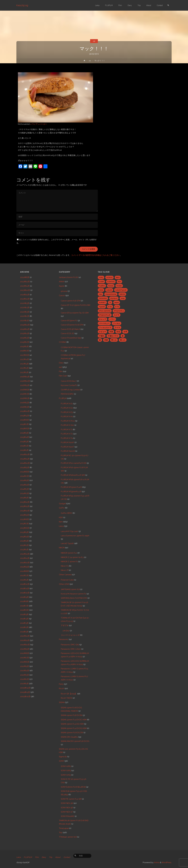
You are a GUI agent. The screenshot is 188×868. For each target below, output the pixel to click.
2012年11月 (25, 558)
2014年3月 (25, 489)
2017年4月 (25, 359)
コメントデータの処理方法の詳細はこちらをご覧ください (96, 255)
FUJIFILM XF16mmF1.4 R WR (73, 475)
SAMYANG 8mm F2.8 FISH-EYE (74, 598)
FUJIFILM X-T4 (67, 438)
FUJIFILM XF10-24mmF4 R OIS (74, 463)
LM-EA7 (66, 631)
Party (61, 684)
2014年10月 (25, 463)
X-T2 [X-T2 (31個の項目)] (117, 307)
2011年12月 (25, 584)
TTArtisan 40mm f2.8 (68, 837)
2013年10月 (25, 511)
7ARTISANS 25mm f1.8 (70, 589)
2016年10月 (25, 381)
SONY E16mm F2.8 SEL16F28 (73, 787)
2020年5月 (25, 303)
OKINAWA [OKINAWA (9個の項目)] (103, 298)
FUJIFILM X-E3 (67, 412)
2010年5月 (25, 666)
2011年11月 (25, 589)
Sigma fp (63, 757)
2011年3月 (24, 623)
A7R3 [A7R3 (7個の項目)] (101, 277)
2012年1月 (24, 580)
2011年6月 (24, 610)
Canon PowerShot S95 (71, 338)
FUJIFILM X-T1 (67, 430)
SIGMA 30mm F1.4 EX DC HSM (74, 720)
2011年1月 (24, 632)
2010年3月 (25, 675)
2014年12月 (25, 454)
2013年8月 (25, 519)
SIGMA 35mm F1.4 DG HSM (72, 724)
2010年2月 (25, 679)
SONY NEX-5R (67, 808)
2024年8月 (25, 277)
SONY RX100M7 (68, 816)
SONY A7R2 (66, 766)
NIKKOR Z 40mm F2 (69, 562)
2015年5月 (24, 433)
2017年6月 (25, 355)
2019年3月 (25, 338)
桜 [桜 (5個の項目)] (100, 340)
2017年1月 (24, 372)
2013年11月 (25, 506)
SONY (61, 761)
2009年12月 (25, 688)
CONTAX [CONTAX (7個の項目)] (111, 282)
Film (61, 371)
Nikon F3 (65, 566)
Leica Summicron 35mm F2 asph (75, 536)
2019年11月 (25, 329)
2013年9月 (25, 515)
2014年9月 (25, 468)
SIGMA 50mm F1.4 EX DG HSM (74, 728)
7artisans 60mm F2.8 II (69, 277)
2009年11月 (25, 692)
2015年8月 (25, 420)
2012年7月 (24, 575)
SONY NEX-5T (67, 812)
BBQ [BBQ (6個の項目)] (118, 277)
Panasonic (64, 639)
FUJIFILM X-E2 (67, 408)
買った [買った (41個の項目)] (123, 340)
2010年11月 (25, 640)
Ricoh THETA (67, 698)
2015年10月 (25, 411)
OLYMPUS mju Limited (70, 390)
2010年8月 (25, 653)
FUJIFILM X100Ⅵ (68, 451)
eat (94, 41)
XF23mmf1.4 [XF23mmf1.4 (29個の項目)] (119, 311)
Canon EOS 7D (67, 333)
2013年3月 (24, 541)
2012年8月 (25, 571)
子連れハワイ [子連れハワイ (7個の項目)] (113, 336)
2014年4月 (25, 485)
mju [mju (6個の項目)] (101, 294)
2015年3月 (24, 442)
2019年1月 (24, 346)
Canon (62, 296)
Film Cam (63, 376)
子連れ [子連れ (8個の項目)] (102, 336)
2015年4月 (25, 437)
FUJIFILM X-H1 (67, 417)
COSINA (62, 342)
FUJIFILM (63, 398)
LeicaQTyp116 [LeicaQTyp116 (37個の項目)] (121, 290)
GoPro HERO (66, 513)
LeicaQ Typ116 (67, 543)
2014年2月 (25, 493)
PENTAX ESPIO (67, 394)
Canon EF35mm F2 (69, 321)
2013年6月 (25, 528)
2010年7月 (25, 658)
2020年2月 (25, 316)
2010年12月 (25, 636)
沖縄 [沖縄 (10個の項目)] (106, 340)
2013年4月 (25, 537)
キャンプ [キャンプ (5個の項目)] (103, 319)
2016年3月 (25, 407)
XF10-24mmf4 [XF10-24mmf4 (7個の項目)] (105, 311)
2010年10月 (25, 645)
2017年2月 (24, 368)
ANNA (62, 282)
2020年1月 (25, 321)
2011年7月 (24, 606)
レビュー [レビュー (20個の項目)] (103, 332)
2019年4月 (25, 333)
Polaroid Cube (67, 580)
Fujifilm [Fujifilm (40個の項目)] (102, 286)
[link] (168, 5)
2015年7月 (24, 424)
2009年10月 (25, 697)
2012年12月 (25, 554)
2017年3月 (24, 364)
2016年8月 (25, 390)
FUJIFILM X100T (67, 447)
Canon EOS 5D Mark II (70, 329)
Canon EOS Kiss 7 (69, 381)
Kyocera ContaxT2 (69, 385)
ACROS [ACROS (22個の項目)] (109, 277)
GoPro (62, 508)
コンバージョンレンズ (70, 635)
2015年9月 (25, 416)
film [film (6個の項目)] (119, 282)
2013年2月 (24, 545)
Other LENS (64, 584)
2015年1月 (24, 450)
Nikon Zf (65, 570)
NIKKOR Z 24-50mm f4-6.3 (72, 557)
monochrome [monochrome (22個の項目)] (111, 294)
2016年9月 (25, 385)
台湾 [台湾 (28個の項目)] (125, 332)
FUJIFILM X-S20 (67, 425)
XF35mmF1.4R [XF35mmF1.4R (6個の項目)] (105, 315)
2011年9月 (24, 597)
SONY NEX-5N (67, 803)
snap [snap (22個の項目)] (123, 298)
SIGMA (62, 702)
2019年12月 (25, 325)
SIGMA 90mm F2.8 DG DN (72, 733)
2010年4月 (25, 671)
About (59, 857)
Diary (61, 363)
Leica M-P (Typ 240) (69, 531)
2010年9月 (25, 649)
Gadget (62, 504)
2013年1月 (24, 550)
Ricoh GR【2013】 (69, 694)
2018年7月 (25, 351)
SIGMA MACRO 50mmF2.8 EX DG (75, 741)
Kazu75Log (22, 5)
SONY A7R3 (66, 771)
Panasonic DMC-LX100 (71, 649)
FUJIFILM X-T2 (67, 434)
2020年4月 (25, 308)
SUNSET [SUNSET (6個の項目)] (102, 302)
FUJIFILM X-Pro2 (68, 421)
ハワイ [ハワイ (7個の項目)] (112, 319)
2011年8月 (24, 601)
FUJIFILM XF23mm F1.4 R (71, 487)
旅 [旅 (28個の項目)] (123, 336)
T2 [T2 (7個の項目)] (110, 302)
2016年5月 (25, 403)
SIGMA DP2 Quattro (69, 737)
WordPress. (167, 862)
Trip (61, 833)
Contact (69, 857)
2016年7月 (25, 394)
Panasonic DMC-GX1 (70, 645)
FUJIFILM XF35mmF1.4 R (71, 492)
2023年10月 (25, 290)
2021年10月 (25, 299)
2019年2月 (25, 342)
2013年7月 (24, 524)
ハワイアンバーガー (38, 124)
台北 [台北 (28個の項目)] (118, 332)
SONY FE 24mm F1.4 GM (71, 799)
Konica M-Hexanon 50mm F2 (73, 594)
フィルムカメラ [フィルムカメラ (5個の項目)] (105, 327)
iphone (64, 291)
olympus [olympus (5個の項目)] (114, 298)
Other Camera (65, 575)
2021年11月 (25, 295)
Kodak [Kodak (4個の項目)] (119, 286)
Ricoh (62, 688)
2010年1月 (24, 684)
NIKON (62, 548)
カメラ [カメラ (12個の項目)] (117, 315)
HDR (61, 517)
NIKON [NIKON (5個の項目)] (122, 294)
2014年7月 (25, 476)
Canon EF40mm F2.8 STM (72, 325)
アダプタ (65, 625)
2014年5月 (25, 480)
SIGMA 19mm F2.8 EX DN (72, 715)
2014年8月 (25, 472)
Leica (61, 526)
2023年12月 (25, 282)
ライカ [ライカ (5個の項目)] (117, 327)
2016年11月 (25, 377)
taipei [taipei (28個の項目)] (117, 302)
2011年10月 (25, 593)
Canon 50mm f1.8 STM (71, 301)
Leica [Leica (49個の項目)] (101, 290)
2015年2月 (24, 446)
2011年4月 (24, 619)
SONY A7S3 (66, 775)
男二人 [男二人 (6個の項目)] (114, 340)
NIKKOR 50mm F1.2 (69, 553)
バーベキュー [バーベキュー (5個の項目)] (104, 323)
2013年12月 (25, 502)
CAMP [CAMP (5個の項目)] (101, 282)
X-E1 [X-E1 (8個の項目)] (110, 307)
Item (61, 522)
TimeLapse (64, 828)
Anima (156, 862)
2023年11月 (25, 286)
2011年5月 (24, 614)
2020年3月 (25, 312)
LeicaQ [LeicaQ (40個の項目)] (109, 290)
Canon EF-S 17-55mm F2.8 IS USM (75, 305)
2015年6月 (25, 429)
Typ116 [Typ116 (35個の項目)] (102, 307)
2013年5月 (24, 532)
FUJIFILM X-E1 (67, 404)
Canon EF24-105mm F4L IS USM (75, 313)
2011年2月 (24, 627)
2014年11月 (25, 459)
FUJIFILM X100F (67, 442)
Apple (62, 286)
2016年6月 (25, 398)
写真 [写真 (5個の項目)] (111, 332)
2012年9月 (25, 567)
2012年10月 (25, 563)
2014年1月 (24, 498)
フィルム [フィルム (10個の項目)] (117, 323)
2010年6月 (25, 662)
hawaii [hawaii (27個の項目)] (111, 286)
